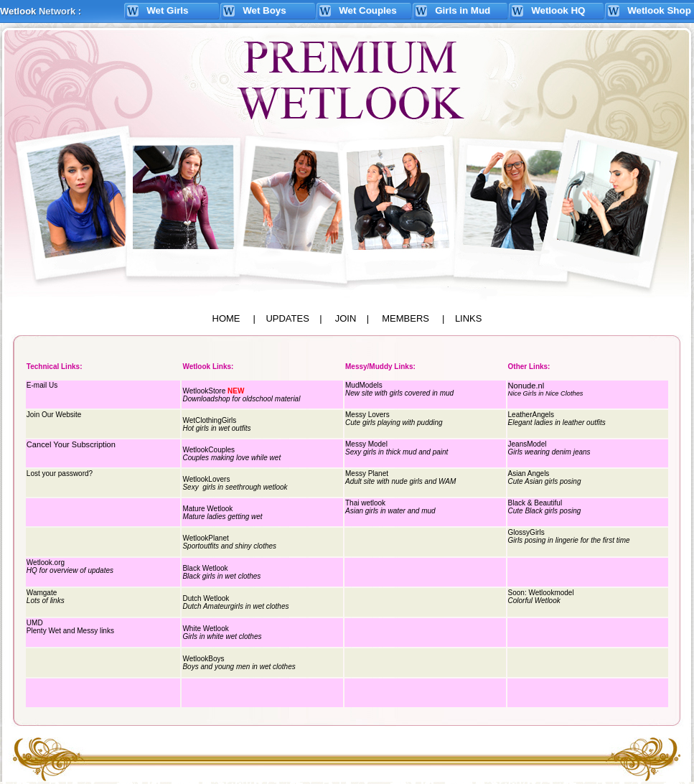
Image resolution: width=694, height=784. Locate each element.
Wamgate (42, 593)
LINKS (469, 318)
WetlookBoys (203, 659)
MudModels (364, 385)
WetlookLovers (206, 479)
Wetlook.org (46, 563)
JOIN (346, 318)
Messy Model (366, 444)
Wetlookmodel (551, 593)
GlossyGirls (526, 532)
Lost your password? (60, 473)
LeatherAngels (531, 415)
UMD (35, 623)
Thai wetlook (365, 503)
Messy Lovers (367, 415)
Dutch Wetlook (206, 598)
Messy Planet (367, 473)
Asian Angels (529, 473)
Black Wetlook (205, 568)
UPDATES (287, 318)
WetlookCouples (208, 450)
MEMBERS (405, 318)
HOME (226, 318)
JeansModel (527, 444)
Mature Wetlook (207, 509)
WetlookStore (204, 391)
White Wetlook (205, 629)
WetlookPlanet (205, 538)
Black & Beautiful (535, 503)
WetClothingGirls (209, 420)
